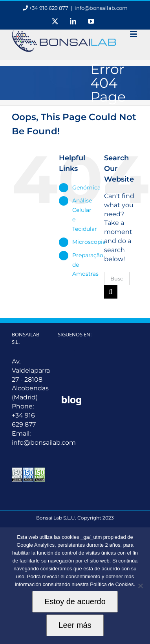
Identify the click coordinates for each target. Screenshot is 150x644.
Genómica (86, 187)
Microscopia (89, 242)
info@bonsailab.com (101, 8)
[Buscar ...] (117, 278)
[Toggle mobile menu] (134, 34)
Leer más (75, 625)
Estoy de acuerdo (75, 601)
